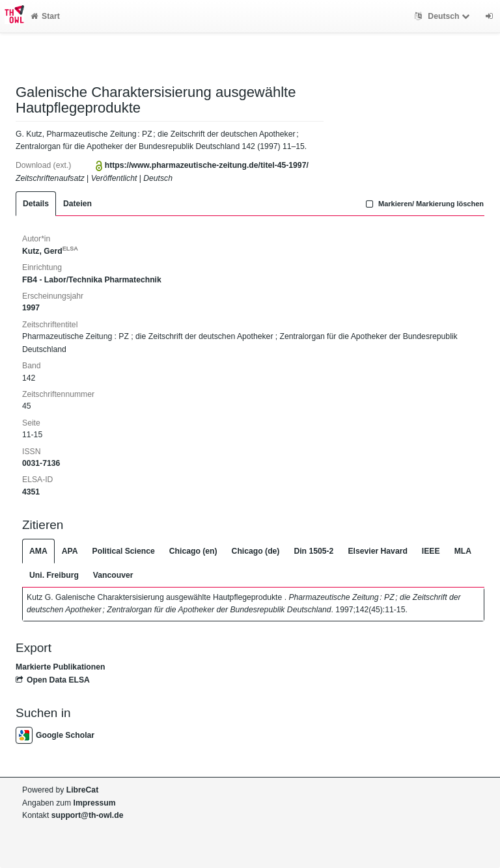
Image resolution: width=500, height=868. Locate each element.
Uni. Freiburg (54, 575)
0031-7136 (41, 463)
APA (70, 551)
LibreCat (82, 790)
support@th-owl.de (88, 815)
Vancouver (113, 575)
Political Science (124, 551)
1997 (31, 308)
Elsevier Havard (377, 551)
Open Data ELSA (53, 680)
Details (36, 204)
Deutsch (444, 16)
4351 (31, 492)
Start (45, 16)
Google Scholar (55, 735)
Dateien (77, 204)
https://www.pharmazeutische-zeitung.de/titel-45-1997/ (207, 165)
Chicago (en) (193, 551)
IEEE (431, 551)
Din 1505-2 (313, 551)
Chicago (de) (256, 551)
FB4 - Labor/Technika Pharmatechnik (92, 280)
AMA (38, 551)
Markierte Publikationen (60, 667)
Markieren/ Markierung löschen (423, 204)
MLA (463, 551)
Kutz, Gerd (50, 251)
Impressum (95, 803)
